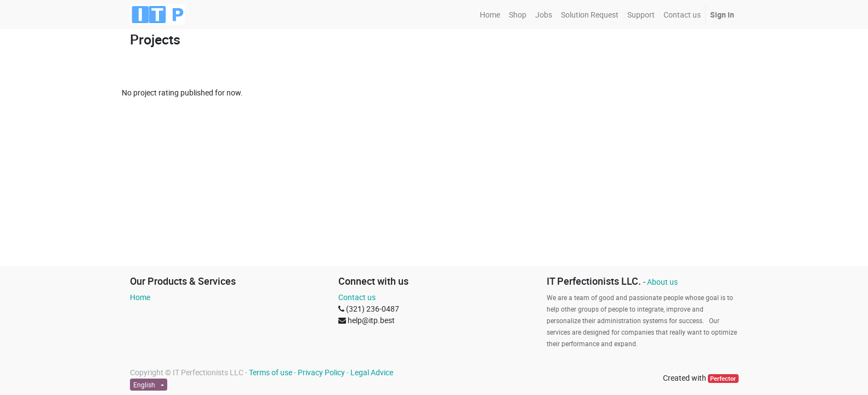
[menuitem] (490, 15)
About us (662, 282)
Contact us (357, 297)
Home (140, 297)
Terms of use (271, 372)
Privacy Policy (321, 372)
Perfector (723, 379)
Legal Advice (372, 372)
